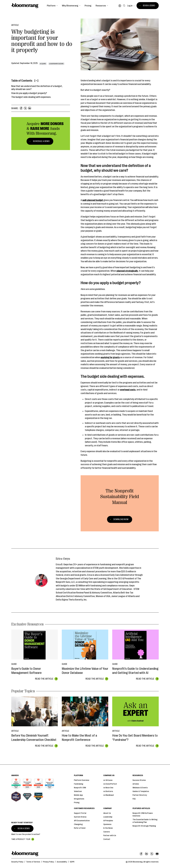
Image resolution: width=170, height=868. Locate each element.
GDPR (72, 862)
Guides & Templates (141, 791)
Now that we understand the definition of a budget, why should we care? (37, 88)
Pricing (88, 6)
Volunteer (78, 791)
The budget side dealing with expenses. (31, 97)
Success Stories (139, 780)
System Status (80, 817)
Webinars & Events (140, 788)
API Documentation (82, 821)
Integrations (79, 799)
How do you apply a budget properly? (29, 93)
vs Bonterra (108, 791)
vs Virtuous (108, 780)
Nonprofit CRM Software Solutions (143, 815)
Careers (107, 832)
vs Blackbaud (109, 795)
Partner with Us (110, 836)
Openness (107, 824)
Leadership (108, 817)
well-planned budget (93, 200)
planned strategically (127, 271)
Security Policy (17, 862)
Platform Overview (82, 780)
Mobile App (78, 795)
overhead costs (128, 390)
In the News (108, 828)
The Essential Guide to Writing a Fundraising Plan (145, 821)
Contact (107, 839)
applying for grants (110, 357)
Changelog (78, 824)
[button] (52, 6)
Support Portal (80, 813)
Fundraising (79, 784)
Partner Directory (140, 795)
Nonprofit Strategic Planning (144, 826)
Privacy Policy (48, 862)
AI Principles (108, 821)
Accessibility (62, 862)
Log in (130, 6)
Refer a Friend (80, 828)
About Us (107, 813)
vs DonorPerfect (110, 784)
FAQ (134, 799)
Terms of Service (33, 862)
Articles (136, 784)
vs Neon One (108, 788)
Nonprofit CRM (80, 788)
